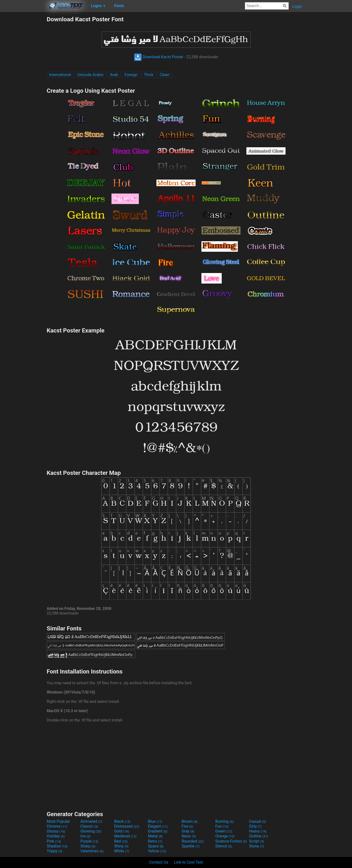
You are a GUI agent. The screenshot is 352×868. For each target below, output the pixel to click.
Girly (255, 826)
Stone (257, 846)
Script (257, 841)
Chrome (57, 826)
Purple (89, 841)
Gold (122, 831)
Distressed (127, 826)
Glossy (56, 831)
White (122, 851)
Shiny (121, 846)
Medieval (125, 836)
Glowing (91, 831)
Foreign (131, 75)
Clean (165, 75)
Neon (189, 836)
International (60, 75)
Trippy (55, 851)
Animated (91, 821)
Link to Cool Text (188, 862)
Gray (188, 831)
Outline (259, 836)
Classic (89, 826)
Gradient (158, 831)
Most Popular (58, 821)
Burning (225, 821)
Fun (222, 826)
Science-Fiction (231, 841)
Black (122, 821)
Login (297, 6)
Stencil (224, 846)
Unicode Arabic (91, 75)
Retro (155, 841)
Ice (85, 836)
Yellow (157, 851)
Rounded (193, 841)
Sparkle (191, 846)
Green (224, 831)
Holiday (56, 836)
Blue (155, 821)
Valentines (92, 851)
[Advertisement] (23, 89)
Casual (258, 821)
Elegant (158, 826)
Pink (54, 841)
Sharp (88, 846)
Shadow (57, 846)
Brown (190, 821)
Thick (149, 75)
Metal (155, 836)
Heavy (258, 831)
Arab (114, 75)
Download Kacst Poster (159, 57)
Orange (225, 836)
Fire (187, 826)
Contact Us (159, 862)
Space (156, 846)
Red (121, 841)
